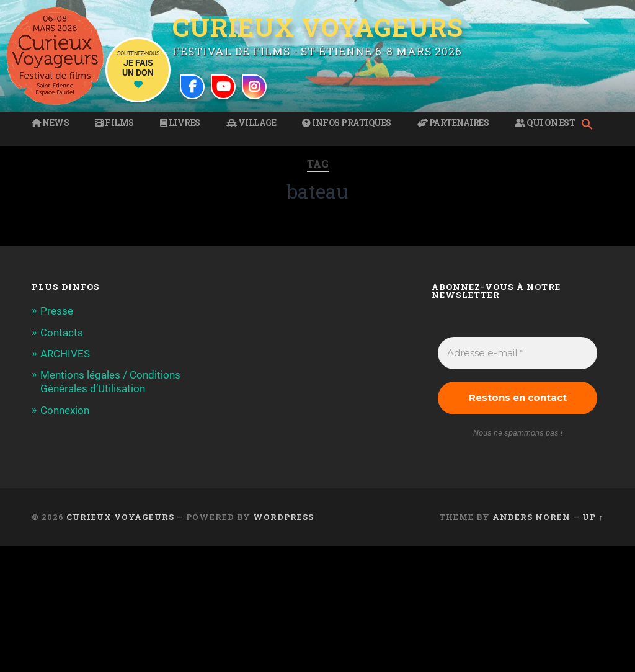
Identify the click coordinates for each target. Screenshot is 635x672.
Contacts (62, 333)
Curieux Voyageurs (318, 28)
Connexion (65, 410)
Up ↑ (593, 517)
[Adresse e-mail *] (517, 353)
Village (251, 123)
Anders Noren (531, 517)
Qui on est (545, 123)
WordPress (283, 517)
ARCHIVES (65, 354)
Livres (180, 123)
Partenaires (453, 123)
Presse (57, 311)
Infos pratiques (347, 123)
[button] (590, 125)
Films (114, 123)
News (50, 123)
